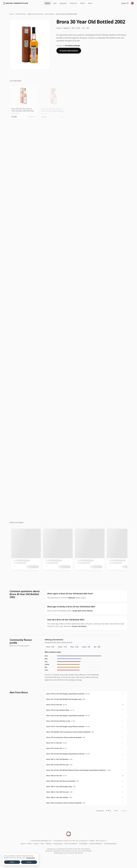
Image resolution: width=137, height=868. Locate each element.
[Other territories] (132, 3)
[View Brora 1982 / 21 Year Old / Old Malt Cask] (23, 389)
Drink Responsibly (110, 844)
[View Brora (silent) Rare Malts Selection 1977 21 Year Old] (114, 389)
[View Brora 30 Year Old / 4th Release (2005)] (84, 174)
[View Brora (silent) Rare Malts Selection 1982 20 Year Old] (23, 461)
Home (12, 14)
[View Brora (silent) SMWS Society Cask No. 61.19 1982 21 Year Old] (54, 461)
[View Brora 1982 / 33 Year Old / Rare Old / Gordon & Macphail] (114, 425)
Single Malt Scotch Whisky (83, 611)
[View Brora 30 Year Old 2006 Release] (84, 138)
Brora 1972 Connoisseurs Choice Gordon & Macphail (64, 737)
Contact (36, 844)
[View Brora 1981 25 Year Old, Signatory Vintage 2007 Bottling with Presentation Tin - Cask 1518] (114, 353)
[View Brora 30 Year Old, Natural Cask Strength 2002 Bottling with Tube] (23, 102)
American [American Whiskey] (73, 3)
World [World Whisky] (83, 3)
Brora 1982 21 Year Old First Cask (58, 792)
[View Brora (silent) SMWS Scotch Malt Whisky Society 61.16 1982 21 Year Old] (84, 461)
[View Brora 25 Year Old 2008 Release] (114, 461)
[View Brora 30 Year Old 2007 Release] (114, 102)
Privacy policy (58, 844)
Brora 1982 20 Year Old (54, 776)
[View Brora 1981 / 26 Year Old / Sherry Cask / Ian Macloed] (54, 317)
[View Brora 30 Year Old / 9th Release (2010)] (23, 138)
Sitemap (48, 844)
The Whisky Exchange (72, 46)
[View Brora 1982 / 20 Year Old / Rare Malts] (54, 497)
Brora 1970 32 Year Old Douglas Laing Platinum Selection (66, 694)
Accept (29, 862)
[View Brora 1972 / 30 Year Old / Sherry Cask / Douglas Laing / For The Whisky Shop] (23, 245)
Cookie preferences (96, 844)
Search (23, 844)
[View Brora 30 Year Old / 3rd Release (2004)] (23, 210)
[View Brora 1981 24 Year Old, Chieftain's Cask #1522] (84, 317)
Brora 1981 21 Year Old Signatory (58, 759)
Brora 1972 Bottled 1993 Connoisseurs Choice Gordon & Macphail (68, 732)
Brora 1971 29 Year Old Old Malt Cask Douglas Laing (64, 699)
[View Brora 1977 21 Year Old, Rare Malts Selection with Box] (54, 425)
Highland (71, 598)
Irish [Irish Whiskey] (55, 3)
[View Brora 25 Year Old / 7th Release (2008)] (84, 497)
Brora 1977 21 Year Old (54, 743)
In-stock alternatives (69, 51)
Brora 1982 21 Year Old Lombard (57, 797)
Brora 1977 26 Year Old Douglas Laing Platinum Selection (66, 754)
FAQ (42, 844)
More (90, 3)
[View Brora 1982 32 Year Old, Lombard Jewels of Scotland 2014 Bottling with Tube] (84, 353)
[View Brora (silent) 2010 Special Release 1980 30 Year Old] (84, 245)
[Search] (125, 3)
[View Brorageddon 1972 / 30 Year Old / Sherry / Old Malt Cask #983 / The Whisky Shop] (114, 245)
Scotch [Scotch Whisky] (47, 3)
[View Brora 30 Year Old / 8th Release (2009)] (54, 138)
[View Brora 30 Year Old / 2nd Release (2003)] (114, 174)
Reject (12, 862)
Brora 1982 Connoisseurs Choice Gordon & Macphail (64, 803)
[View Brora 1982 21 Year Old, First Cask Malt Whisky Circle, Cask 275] (84, 281)
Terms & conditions (71, 844)
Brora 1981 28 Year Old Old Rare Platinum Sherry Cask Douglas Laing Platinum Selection (76, 770)
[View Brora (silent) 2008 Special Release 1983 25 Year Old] (84, 425)
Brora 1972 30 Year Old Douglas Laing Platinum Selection (66, 716)
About (30, 844)
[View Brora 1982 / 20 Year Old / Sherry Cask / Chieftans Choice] (114, 281)
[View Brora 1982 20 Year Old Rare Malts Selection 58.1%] (23, 497)
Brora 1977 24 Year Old (54, 748)
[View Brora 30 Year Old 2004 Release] (114, 138)
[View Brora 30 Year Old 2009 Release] (84, 102)
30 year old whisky (79, 626)
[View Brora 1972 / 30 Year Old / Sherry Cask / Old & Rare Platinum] (114, 210)
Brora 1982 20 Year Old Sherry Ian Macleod (61, 781)
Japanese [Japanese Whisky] (63, 3)
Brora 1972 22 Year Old (54, 705)
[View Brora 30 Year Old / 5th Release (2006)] (23, 174)
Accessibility (83, 844)
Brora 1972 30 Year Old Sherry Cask (58, 721)
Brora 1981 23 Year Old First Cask (58, 765)
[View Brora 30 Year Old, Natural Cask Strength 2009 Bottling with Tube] (54, 102)
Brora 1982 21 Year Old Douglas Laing (59, 787)
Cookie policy (30, 858)
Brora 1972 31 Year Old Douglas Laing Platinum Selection (66, 726)
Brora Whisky (50, 14)
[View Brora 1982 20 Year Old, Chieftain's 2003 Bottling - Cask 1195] (23, 281)
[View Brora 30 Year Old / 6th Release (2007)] (54, 174)
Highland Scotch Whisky (35, 14)
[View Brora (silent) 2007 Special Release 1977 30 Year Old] (54, 245)
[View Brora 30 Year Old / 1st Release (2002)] (54, 210)
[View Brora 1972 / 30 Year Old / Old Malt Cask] (84, 210)
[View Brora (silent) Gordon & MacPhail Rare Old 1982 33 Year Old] (84, 389)
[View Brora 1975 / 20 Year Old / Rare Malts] (114, 497)
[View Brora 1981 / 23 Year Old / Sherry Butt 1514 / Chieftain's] (23, 317)
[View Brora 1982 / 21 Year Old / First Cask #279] (54, 353)
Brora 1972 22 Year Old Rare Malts (58, 710)
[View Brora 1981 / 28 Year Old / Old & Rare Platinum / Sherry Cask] (23, 425)
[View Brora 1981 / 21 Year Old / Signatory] (114, 317)
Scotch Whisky (21, 14)
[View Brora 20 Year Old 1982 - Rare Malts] (54, 389)
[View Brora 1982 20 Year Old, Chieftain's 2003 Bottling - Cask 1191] (54, 281)
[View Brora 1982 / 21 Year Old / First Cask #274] (23, 353)
